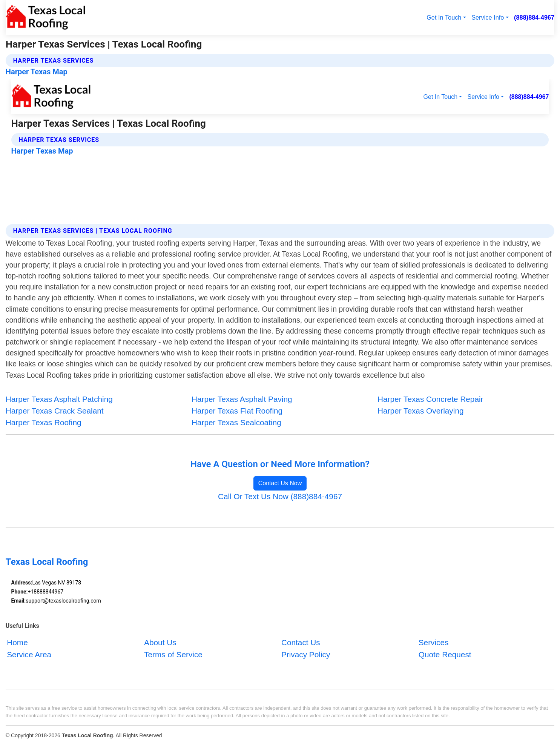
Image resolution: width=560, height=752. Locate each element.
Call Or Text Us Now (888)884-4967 (280, 496)
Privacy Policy (306, 654)
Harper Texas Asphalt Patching (59, 399)
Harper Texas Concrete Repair (430, 399)
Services (434, 643)
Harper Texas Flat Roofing (237, 411)
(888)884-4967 (534, 17)
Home (17, 643)
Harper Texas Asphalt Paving (242, 399)
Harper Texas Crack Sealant (55, 411)
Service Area (29, 654)
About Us (160, 643)
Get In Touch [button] (444, 17)
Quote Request (445, 654)
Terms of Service (173, 654)
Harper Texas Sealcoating (236, 422)
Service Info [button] (488, 17)
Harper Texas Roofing (44, 422)
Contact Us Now (280, 483)
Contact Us (301, 643)
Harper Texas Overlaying (420, 411)
